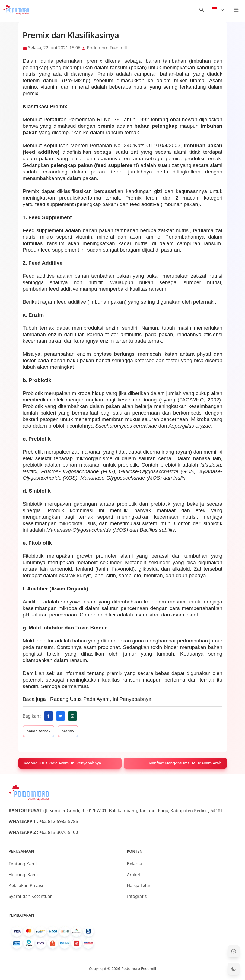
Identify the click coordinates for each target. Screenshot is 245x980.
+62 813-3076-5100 (59, 832)
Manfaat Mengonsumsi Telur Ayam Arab (185, 763)
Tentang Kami (23, 864)
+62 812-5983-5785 (59, 821)
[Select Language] (218, 10)
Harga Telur (139, 885)
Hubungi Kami (23, 875)
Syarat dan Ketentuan (31, 896)
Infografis (137, 896)
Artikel (133, 875)
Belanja (135, 864)
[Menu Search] (202, 10)
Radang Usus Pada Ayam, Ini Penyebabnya (101, 699)
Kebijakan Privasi (26, 885)
